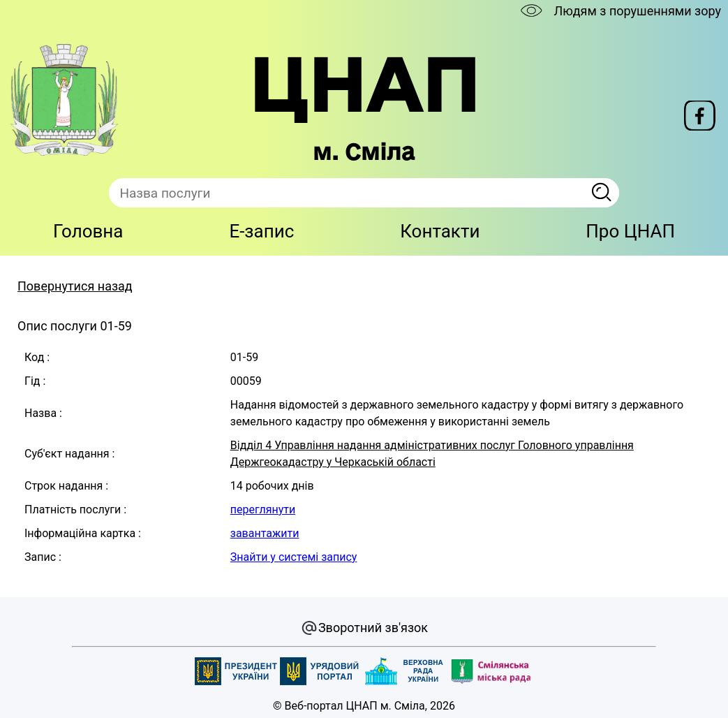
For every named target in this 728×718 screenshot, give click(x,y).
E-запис (261, 231)
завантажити (265, 533)
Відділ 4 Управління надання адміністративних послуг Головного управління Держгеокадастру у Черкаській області (432, 454)
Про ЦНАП (630, 231)
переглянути (263, 510)
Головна (88, 231)
